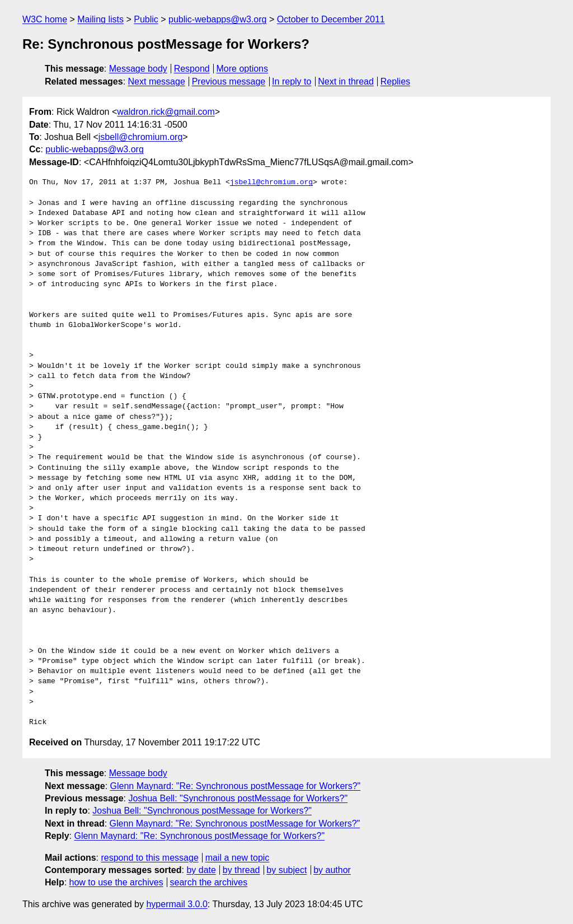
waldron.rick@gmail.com (166, 112)
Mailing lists (100, 19)
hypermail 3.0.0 (177, 904)
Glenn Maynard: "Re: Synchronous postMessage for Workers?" (236, 786)
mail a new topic (238, 858)
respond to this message (149, 858)
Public (146, 19)
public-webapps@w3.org (217, 19)
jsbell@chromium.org (141, 137)
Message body (138, 69)
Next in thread (346, 81)
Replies (395, 81)
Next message (157, 81)
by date (201, 870)
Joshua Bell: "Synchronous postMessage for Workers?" (238, 798)
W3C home (45, 19)
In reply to (292, 81)
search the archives (209, 882)
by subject (286, 870)
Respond (192, 69)
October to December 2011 (331, 19)
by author (332, 870)
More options (243, 69)
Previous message (229, 81)
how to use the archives (116, 882)
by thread (241, 870)
